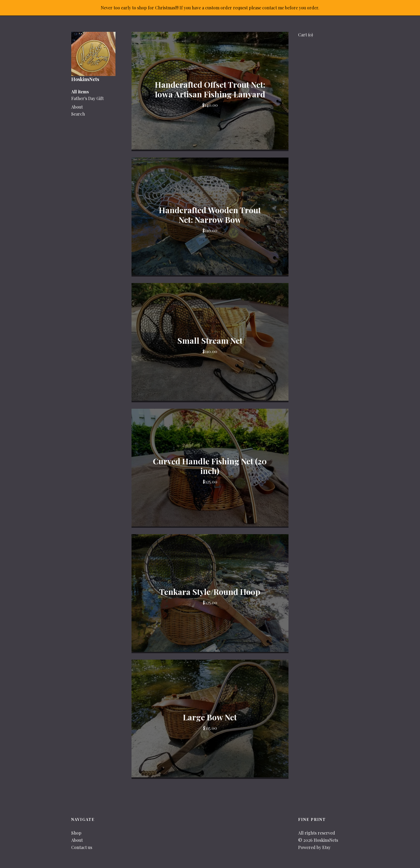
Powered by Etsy (314, 847)
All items (80, 92)
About (77, 107)
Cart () (305, 35)
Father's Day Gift (87, 98)
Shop (76, 833)
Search (78, 114)
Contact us (82, 847)
